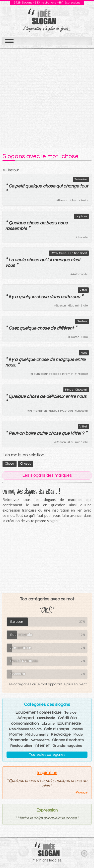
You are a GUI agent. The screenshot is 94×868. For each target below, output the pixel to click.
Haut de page (84, 853)
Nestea (82, 321)
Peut (13, 433)
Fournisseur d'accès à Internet (53, 374)
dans (55, 297)
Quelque (17, 223)
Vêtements (40, 740)
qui (59, 186)
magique (65, 360)
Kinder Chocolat (76, 390)
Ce (11, 186)
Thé (85, 337)
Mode (78, 735)
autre (42, 433)
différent (65, 328)
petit (20, 186)
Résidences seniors (25, 729)
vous (10, 265)
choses (26, 464)
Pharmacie (18, 740)
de (42, 223)
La (11, 260)
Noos (84, 353)
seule (20, 260)
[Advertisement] (47, 99)
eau (76, 297)
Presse (77, 729)
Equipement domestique (38, 712)
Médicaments (37, 735)
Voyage (82, 793)
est (77, 260)
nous (63, 223)
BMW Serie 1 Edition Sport (69, 253)
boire (30, 433)
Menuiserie (46, 718)
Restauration (21, 746)
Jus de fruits (80, 200)
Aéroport (26, 718)
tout (84, 186)
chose (49, 186)
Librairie (48, 724)
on (22, 433)
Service (70, 713)
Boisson (63, 200)
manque (61, 260)
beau (51, 223)
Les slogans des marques (47, 475)
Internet (82, 374)
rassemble (16, 229)
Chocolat (82, 411)
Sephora (81, 216)
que (66, 433)
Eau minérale (79, 306)
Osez (14, 328)
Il (10, 297)
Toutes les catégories (47, 755)
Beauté (83, 237)
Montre (16, 734)
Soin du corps (57, 729)
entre (80, 360)
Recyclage (61, 734)
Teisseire (81, 179)
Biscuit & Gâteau (62, 411)
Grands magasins (67, 746)
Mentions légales (47, 860)
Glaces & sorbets (68, 740)
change (71, 186)
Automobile (80, 274)
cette (66, 297)
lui (49, 260)
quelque (34, 186)
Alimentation (38, 411)
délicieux (55, 396)
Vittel (83, 290)
